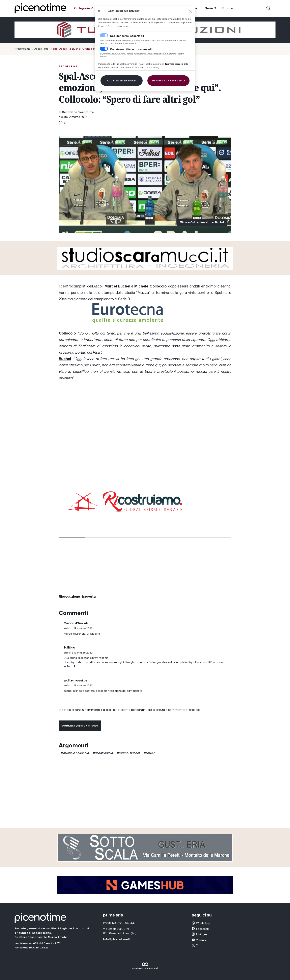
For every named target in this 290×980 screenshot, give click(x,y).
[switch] (104, 49)
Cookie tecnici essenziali (127, 36)
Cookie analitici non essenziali (131, 49)
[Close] (190, 11)
